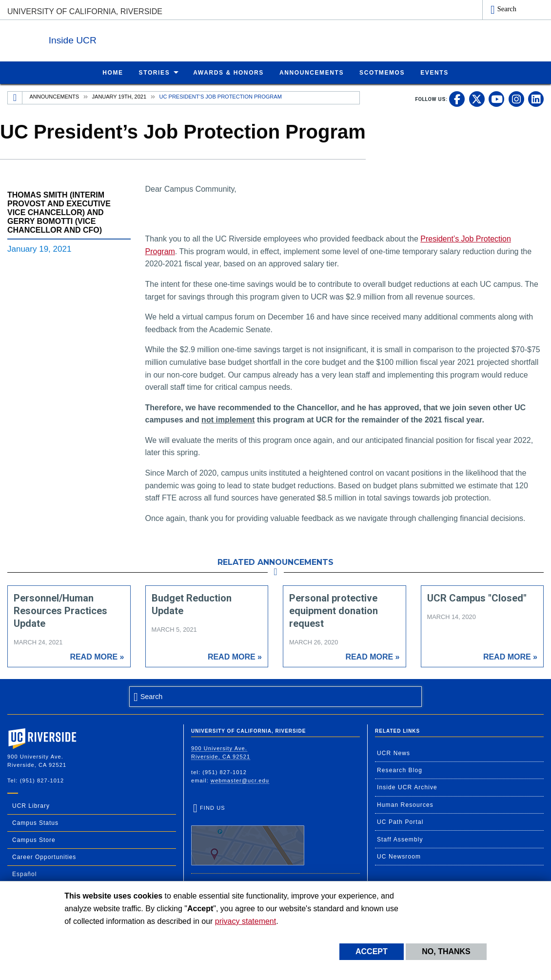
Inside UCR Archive (407, 787)
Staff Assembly (400, 839)
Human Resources (405, 804)
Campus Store (34, 840)
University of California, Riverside (85, 11)
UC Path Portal (400, 821)
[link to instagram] (516, 99)
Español (24, 874)
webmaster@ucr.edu (240, 780)
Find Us (248, 835)
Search (507, 9)
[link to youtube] (496, 99)
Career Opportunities (44, 857)
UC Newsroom (399, 856)
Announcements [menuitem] (312, 72)
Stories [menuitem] (155, 72)
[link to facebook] (457, 99)
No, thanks (446, 951)
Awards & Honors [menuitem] (228, 72)
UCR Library (31, 805)
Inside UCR (126, 38)
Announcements (54, 96)
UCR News (394, 753)
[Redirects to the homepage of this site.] (15, 98)
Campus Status (35, 822)
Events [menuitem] (434, 72)
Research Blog (400, 770)
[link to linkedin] (536, 99)
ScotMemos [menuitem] (382, 72)
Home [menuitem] (113, 72)
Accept (372, 951)
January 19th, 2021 (119, 96)
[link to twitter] (477, 99)
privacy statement (246, 921)
